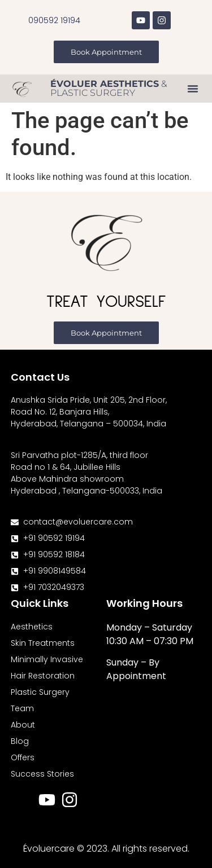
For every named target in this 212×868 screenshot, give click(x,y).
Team (22, 708)
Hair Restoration (43, 676)
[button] (193, 89)
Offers (23, 757)
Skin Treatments (43, 643)
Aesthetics (32, 627)
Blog (20, 741)
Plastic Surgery (40, 692)
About (23, 725)
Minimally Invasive (47, 659)
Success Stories (42, 774)
